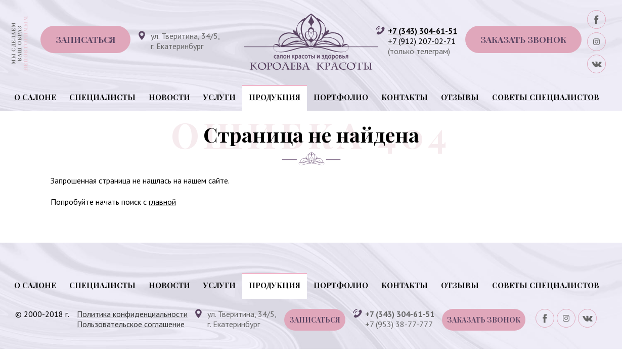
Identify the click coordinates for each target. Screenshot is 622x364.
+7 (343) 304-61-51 (423, 31)
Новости (169, 97)
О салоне (35, 97)
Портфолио (341, 97)
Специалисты (102, 97)
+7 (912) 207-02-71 (422, 41)
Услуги (219, 97)
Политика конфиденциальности (132, 314)
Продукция (275, 97)
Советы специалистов (546, 97)
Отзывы (460, 97)
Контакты (405, 97)
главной (162, 202)
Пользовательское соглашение (131, 324)
